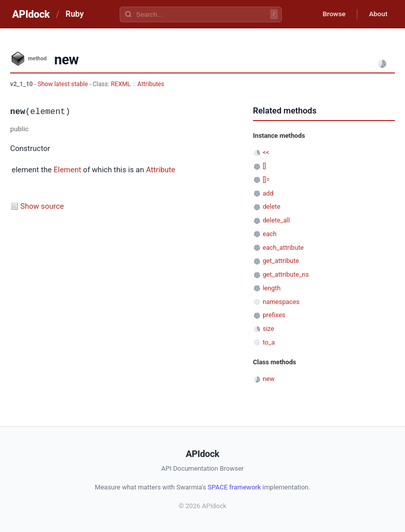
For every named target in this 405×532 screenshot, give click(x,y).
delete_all (276, 220)
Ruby (75, 14)
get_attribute (281, 261)
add (268, 193)
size (268, 329)
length (271, 288)
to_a (269, 342)
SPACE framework (234, 487)
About (377, 14)
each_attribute (283, 248)
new (268, 379)
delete (271, 206)
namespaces (281, 302)
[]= (266, 180)
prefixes (274, 315)
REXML (121, 84)
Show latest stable (63, 84)
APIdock (31, 14)
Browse (331, 14)
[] (264, 166)
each (269, 234)
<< (266, 152)
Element (67, 170)
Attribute (161, 170)
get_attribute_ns (286, 274)
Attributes (151, 84)
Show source (42, 206)
